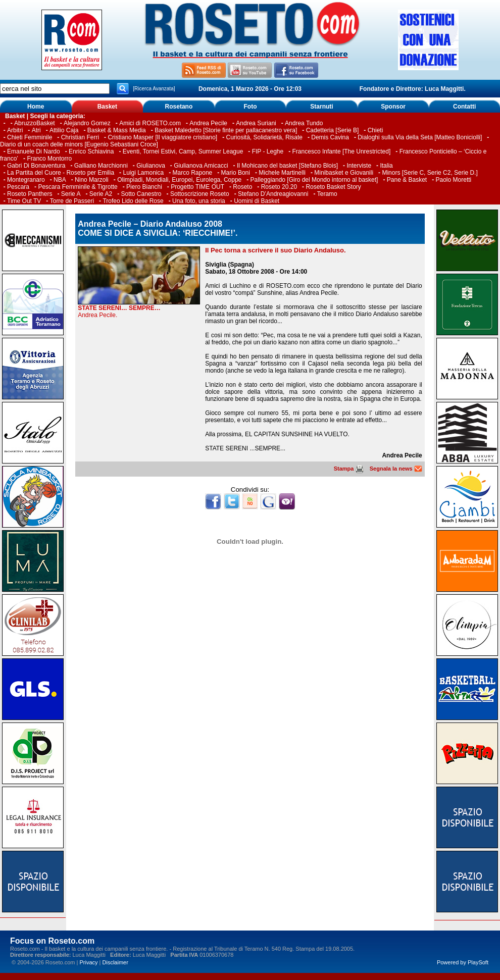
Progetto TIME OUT (197, 187)
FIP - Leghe (268, 151)
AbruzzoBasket (35, 123)
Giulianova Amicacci (202, 166)
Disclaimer (115, 962)
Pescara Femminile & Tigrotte (78, 187)
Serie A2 (101, 194)
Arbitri (15, 130)
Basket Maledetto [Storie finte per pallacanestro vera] (226, 130)
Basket (107, 107)
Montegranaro (26, 180)
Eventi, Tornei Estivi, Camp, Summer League (183, 151)
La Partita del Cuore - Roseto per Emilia (61, 173)
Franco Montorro (49, 159)
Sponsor (393, 107)
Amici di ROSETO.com (150, 123)
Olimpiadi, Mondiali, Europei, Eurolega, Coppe (179, 180)
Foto (250, 107)
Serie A (71, 194)
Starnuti (321, 107)
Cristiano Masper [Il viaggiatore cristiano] (162, 137)
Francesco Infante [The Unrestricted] (342, 151)
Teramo (327, 194)
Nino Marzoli (92, 180)
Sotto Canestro (141, 194)
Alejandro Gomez (87, 123)
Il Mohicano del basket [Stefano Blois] (287, 166)
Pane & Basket (407, 180)
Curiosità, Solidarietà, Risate (264, 137)
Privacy (88, 962)
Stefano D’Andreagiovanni (273, 194)
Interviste (359, 166)
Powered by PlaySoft (463, 962)
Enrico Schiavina (91, 151)
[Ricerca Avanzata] (154, 89)
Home (36, 107)
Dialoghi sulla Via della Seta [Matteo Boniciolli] (420, 137)
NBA (60, 180)
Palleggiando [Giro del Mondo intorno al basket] (314, 180)
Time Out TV (24, 201)
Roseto (242, 187)
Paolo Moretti (454, 180)
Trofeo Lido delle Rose (133, 201)
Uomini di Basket (257, 201)
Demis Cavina (330, 137)
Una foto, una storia (199, 201)
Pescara (18, 187)
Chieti (376, 130)
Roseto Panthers (30, 194)
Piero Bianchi (144, 187)
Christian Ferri (80, 137)
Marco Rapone (193, 173)
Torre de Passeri (72, 201)
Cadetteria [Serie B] (333, 130)
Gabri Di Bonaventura (36, 166)
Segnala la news (396, 469)
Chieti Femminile (30, 137)
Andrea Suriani (256, 123)
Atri (36, 130)
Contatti (464, 107)
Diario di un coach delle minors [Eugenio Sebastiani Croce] (79, 144)
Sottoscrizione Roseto (200, 194)
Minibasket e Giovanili (344, 173)
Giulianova (151, 166)
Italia (386, 166)
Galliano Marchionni (101, 166)
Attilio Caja (64, 130)
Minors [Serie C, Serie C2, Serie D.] (430, 173)
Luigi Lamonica (143, 173)
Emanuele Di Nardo (34, 151)
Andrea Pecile (208, 123)
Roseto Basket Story (333, 187)
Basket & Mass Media (117, 130)
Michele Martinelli (282, 173)
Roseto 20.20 (279, 187)
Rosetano (179, 107)
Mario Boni (236, 173)
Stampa (349, 469)
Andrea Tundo (304, 123)
